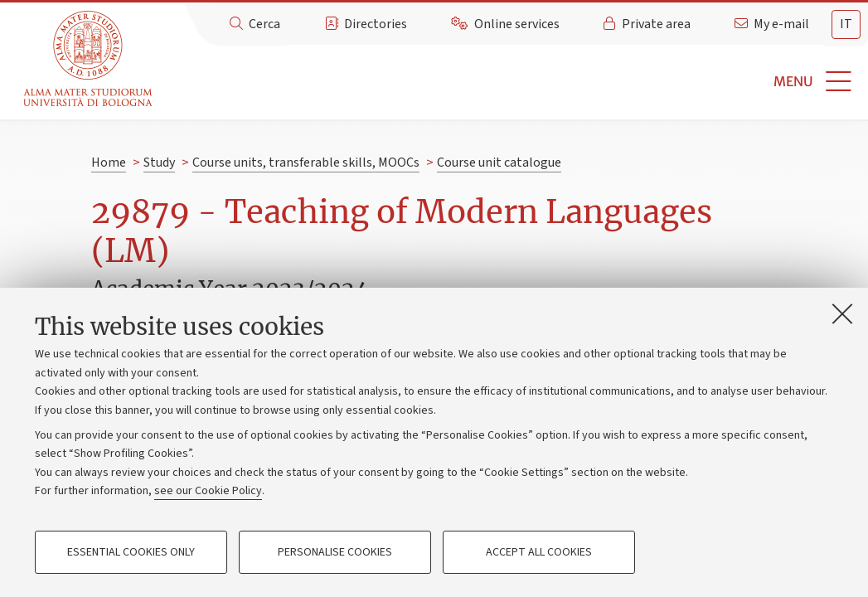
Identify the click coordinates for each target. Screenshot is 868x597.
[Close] (842, 313)
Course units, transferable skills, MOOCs (306, 163)
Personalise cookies (335, 552)
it (846, 24)
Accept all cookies (539, 552)
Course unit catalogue (499, 163)
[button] (513, 82)
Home (109, 163)
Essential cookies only (131, 552)
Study (159, 163)
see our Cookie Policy (208, 491)
